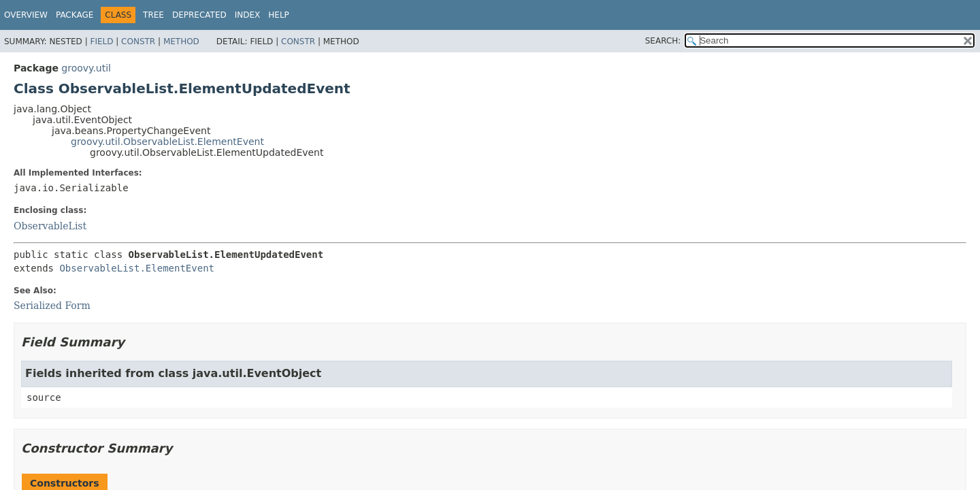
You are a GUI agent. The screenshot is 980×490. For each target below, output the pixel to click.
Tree (153, 15)
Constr (138, 42)
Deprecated (199, 15)
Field (101, 42)
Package (75, 15)
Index (248, 15)
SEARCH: (663, 41)
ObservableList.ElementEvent (137, 268)
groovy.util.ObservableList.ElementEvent (167, 142)
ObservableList (50, 226)
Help (279, 15)
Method (181, 42)
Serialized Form (52, 306)
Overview (26, 15)
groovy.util (86, 68)
